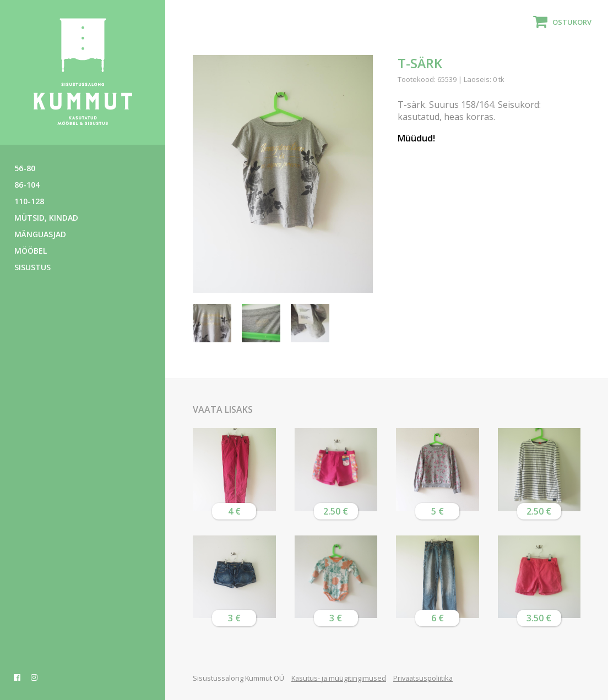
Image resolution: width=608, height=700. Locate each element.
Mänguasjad (40, 234)
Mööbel (31, 251)
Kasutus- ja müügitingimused (339, 678)
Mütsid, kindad (46, 218)
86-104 (27, 185)
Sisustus (32, 267)
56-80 (25, 168)
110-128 (29, 201)
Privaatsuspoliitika (423, 678)
